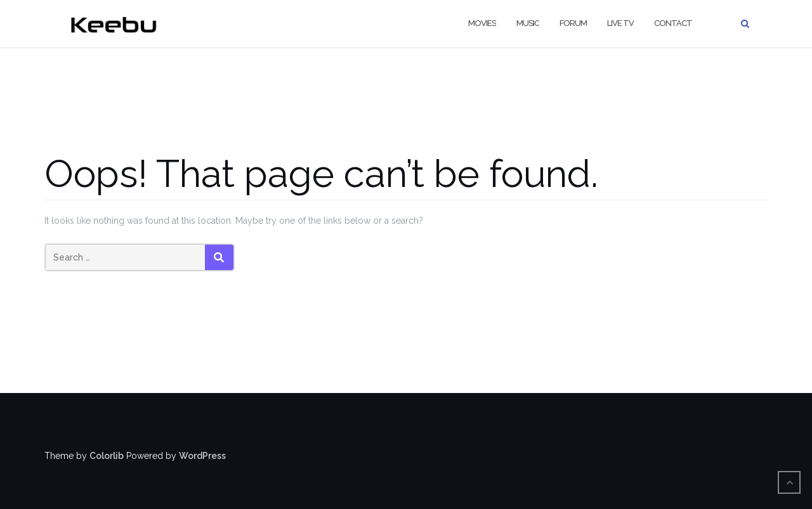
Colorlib (107, 456)
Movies (482, 23)
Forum (573, 23)
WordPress (202, 456)
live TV (620, 23)
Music (528, 23)
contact (673, 23)
